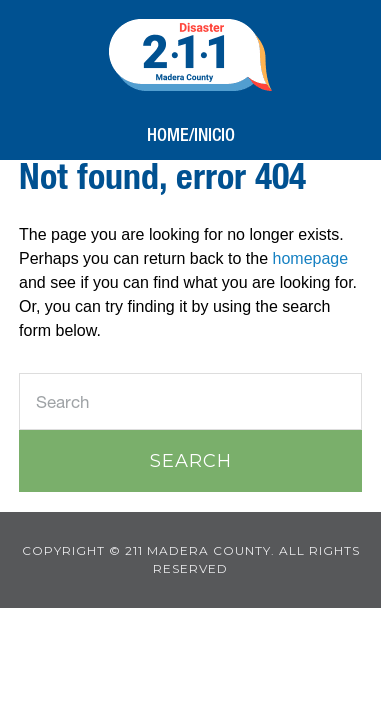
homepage (311, 258)
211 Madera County (190, 55)
